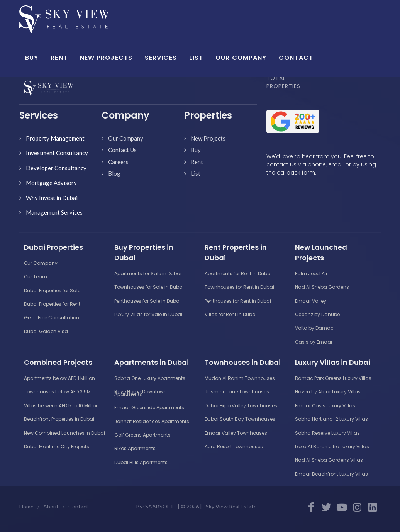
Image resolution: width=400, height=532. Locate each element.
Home (26, 506)
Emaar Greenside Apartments (149, 407)
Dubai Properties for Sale (52, 291)
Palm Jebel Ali (311, 274)
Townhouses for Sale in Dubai (149, 287)
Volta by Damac (314, 328)
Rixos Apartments (135, 448)
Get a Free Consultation (52, 318)
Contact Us (122, 150)
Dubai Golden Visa (46, 331)
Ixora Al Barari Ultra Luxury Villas (332, 446)
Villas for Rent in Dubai (231, 314)
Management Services (54, 212)
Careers (118, 162)
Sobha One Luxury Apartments (150, 378)
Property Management (55, 138)
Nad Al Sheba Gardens (322, 287)
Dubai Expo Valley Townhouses (241, 406)
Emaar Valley (311, 301)
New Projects (208, 138)
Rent (197, 162)
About (51, 506)
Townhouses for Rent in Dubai (239, 287)
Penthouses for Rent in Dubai (238, 301)
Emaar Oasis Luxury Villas (325, 406)
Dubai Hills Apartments (141, 462)
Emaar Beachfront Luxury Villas (331, 474)
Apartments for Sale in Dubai (148, 274)
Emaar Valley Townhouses (236, 433)
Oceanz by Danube (317, 314)
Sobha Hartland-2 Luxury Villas (331, 419)
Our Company (126, 138)
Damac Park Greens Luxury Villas (333, 378)
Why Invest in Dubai (52, 198)
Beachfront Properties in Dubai (59, 419)
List (196, 173)
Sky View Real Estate (231, 506)
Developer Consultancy (56, 168)
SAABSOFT (159, 506)
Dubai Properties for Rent (52, 304)
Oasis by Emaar (314, 342)
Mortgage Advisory (51, 183)
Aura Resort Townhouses (234, 446)
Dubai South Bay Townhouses (240, 419)
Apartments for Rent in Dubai (238, 274)
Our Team (36, 277)
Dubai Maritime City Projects (57, 446)
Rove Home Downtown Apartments (141, 393)
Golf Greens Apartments (142, 435)
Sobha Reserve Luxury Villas (327, 433)
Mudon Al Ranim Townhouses (240, 378)
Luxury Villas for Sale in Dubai (148, 314)
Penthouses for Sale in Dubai (147, 301)
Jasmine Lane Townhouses (237, 392)
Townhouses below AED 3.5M (57, 392)
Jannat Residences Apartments (152, 421)
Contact (78, 506)
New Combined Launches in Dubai (64, 433)
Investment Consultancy (57, 153)
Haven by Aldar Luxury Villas (328, 392)
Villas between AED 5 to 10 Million (61, 406)
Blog (114, 173)
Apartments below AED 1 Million (59, 378)
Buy (196, 150)
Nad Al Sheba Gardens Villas (329, 460)
